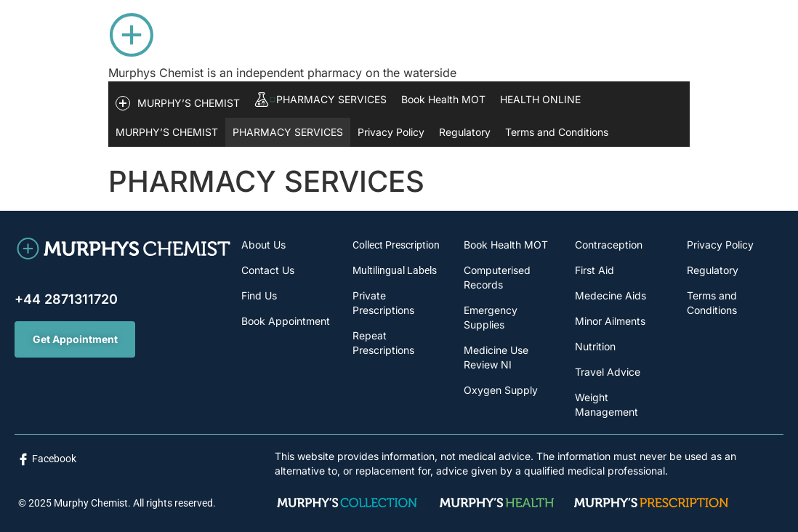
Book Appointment (286, 321)
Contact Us (268, 270)
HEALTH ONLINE (540, 99)
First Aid (595, 270)
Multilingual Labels (395, 270)
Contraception (609, 245)
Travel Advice (608, 372)
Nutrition (595, 346)
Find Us (259, 295)
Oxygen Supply (501, 390)
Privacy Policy (391, 132)
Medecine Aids (610, 295)
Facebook (54, 459)
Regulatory (465, 132)
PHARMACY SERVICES (288, 132)
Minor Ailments (610, 321)
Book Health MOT (443, 99)
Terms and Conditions (557, 132)
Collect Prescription (396, 245)
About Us (263, 245)
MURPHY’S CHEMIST (167, 132)
